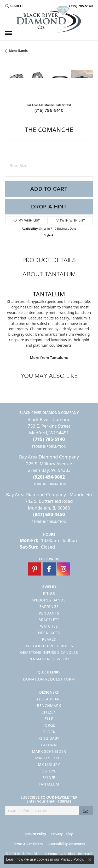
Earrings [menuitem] (49, 607)
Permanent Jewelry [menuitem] (49, 659)
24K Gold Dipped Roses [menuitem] (49, 646)
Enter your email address (49, 801)
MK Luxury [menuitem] (49, 764)
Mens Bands (18, 51)
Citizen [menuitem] (49, 712)
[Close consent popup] (90, 860)
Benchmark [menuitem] (49, 706)
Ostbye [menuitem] (49, 771)
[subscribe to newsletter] (86, 811)
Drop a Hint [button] (49, 207)
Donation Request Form (49, 679)
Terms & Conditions (28, 844)
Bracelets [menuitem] (49, 620)
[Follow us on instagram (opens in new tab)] (64, 569)
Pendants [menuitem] (49, 613)
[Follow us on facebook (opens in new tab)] (49, 569)
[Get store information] (49, 447)
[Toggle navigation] (9, 33)
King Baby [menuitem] (49, 738)
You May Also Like (49, 376)
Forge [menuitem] (49, 725)
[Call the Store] (49, 439)
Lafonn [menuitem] (49, 745)
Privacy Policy (62, 834)
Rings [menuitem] (49, 593)
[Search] (14, 6)
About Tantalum (49, 274)
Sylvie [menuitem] (49, 778)
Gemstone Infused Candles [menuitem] (49, 652)
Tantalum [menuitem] (49, 784)
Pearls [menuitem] (49, 639)
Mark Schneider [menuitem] (49, 751)
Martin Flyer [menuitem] (49, 758)
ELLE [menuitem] (49, 719)
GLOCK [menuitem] (49, 732)
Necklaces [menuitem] (49, 633)
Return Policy (36, 834)
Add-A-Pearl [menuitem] (49, 699)
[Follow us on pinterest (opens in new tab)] (35, 569)
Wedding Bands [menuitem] (49, 600)
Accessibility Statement (67, 844)
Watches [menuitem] (49, 626)
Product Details (49, 260)
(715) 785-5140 (49, 110)
